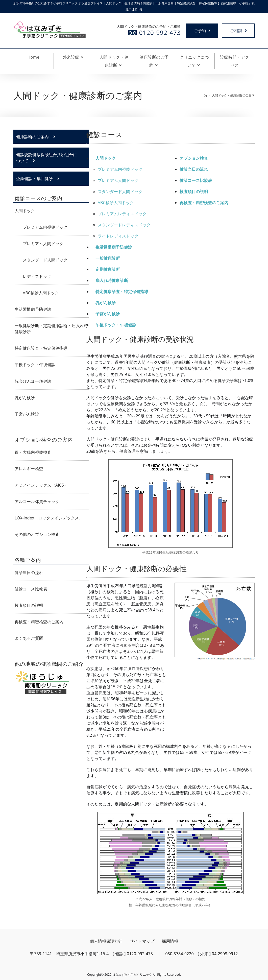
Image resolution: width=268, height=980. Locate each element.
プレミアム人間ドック (118, 180)
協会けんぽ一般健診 (33, 381)
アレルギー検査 (29, 469)
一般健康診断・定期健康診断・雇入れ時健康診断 (51, 329)
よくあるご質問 (29, 638)
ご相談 (238, 31)
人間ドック (106, 158)
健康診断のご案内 (36, 137)
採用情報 (170, 941)
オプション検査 (194, 158)
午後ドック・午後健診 (116, 325)
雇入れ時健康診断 (112, 280)
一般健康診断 (108, 258)
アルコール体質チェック (37, 501)
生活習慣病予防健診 (114, 247)
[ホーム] (205, 95)
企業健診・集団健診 (38, 179)
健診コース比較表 (196, 180)
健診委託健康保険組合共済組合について (47, 158)
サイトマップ (142, 941)
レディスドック (37, 276)
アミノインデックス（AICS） (41, 485)
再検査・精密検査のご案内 (204, 203)
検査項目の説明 (194, 192)
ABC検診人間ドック (116, 203)
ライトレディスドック (118, 236)
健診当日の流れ (29, 572)
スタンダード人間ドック (120, 192)
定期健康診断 (108, 269)
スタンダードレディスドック (124, 225)
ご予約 (202, 31)
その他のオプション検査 (37, 534)
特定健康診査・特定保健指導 (122, 292)
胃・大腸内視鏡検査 (33, 452)
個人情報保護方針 (106, 941)
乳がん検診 (106, 303)
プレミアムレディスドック (122, 214)
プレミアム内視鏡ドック (120, 169)
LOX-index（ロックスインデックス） (49, 518)
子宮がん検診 (108, 314)
